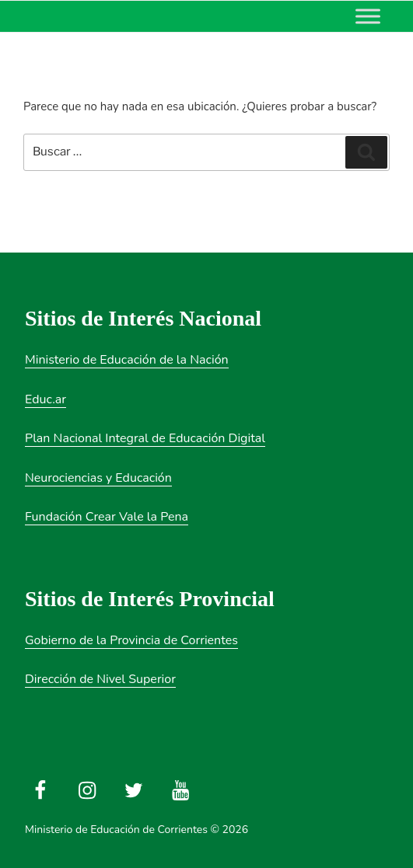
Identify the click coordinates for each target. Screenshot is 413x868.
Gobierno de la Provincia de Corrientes (131, 640)
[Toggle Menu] (368, 16)
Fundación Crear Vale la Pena (107, 517)
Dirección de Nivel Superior (100, 679)
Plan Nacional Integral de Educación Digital (145, 438)
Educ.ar (45, 399)
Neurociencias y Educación (98, 478)
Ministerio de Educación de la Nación (127, 360)
